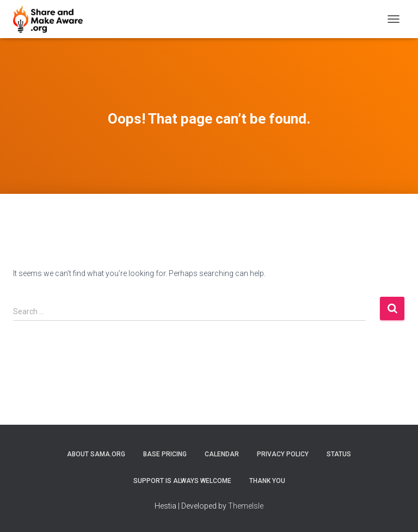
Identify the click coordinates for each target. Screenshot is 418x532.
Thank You (267, 481)
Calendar (222, 454)
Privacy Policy (283, 454)
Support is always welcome (182, 481)
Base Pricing (165, 454)
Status (339, 454)
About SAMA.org (96, 454)
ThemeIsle (246, 506)
